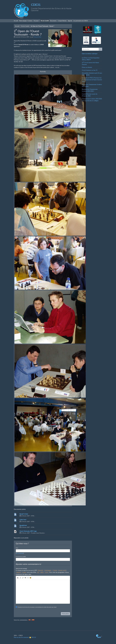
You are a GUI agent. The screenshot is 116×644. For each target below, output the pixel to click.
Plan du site (17, 637)
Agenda (70, 21)
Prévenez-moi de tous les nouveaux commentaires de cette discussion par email (37, 607)
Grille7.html (23, 520)
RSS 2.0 (33, 637)
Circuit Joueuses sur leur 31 (90, 70)
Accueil (16, 21)
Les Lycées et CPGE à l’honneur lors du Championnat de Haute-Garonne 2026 (92, 80)
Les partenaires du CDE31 (81, 21)
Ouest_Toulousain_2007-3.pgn (28, 531)
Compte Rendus (62, 21)
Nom (17, 548)
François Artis (37, 37)
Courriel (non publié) (21, 557)
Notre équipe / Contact (26, 21)
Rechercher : (85, 46)
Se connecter (20, 553)
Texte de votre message (21, 568)
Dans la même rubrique (90, 54)
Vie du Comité (45, 21)
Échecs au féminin (87, 67)
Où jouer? (36, 21)
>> (100, 49)
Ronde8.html (23, 525)
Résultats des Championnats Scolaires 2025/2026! (90, 90)
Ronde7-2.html (24, 514)
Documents (53, 21)
